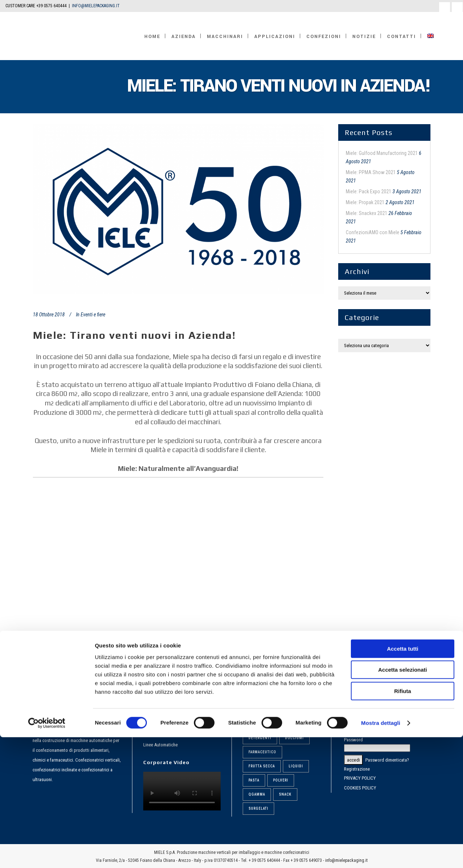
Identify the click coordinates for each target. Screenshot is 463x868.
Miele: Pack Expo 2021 (369, 191)
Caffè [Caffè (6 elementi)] (286, 724)
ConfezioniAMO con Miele (373, 232)
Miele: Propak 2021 (365, 202)
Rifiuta (403, 822)
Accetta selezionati (402, 801)
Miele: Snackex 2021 (367, 213)
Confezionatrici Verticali (166, 722)
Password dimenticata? (387, 760)
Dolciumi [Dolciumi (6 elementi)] (294, 738)
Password (353, 740)
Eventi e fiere (93, 315)
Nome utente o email (363, 722)
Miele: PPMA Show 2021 (371, 172)
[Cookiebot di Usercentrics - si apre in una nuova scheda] (47, 854)
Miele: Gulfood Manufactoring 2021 (382, 153)
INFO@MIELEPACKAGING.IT (96, 6)
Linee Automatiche (160, 745)
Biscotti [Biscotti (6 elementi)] (257, 724)
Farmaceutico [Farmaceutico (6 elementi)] (262, 752)
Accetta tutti (403, 779)
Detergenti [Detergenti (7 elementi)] (260, 738)
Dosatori (151, 733)
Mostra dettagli (381, 854)
